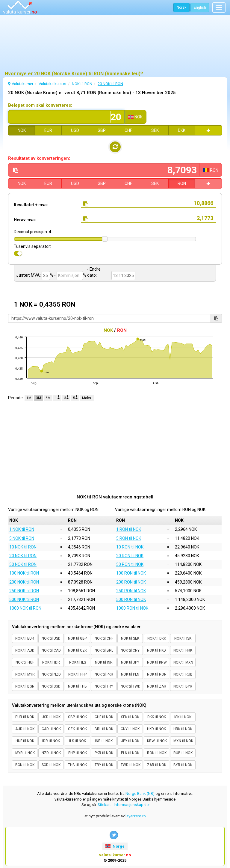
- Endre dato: (94, 272)
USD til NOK (51, 717)
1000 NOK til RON (25, 608)
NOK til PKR (104, 674)
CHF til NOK (104, 717)
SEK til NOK (130, 717)
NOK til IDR (51, 662)
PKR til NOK (104, 753)
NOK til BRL (104, 650)
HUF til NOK (25, 741)
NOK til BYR (183, 686)
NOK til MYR (25, 674)
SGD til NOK (51, 765)
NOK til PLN (130, 674)
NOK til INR (104, 662)
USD (75, 130)
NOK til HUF (25, 662)
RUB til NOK (183, 753)
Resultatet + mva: (31, 205)
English (200, 7)
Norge (115, 846)
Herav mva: (25, 220)
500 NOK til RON (24, 599)
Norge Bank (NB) (140, 794)
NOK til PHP (78, 674)
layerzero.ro (136, 816)
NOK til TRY (104, 686)
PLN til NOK (130, 753)
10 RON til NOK (130, 547)
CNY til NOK (130, 729)
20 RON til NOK (130, 556)
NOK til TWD (131, 686)
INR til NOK (104, 741)
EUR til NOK (25, 717)
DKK (182, 130)
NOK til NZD (51, 674)
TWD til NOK (131, 765)
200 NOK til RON (24, 582)
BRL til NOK (104, 729)
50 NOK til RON (23, 564)
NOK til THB (77, 686)
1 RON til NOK (129, 529)
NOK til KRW (157, 662)
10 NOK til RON (23, 547)
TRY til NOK (104, 765)
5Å (75, 398)
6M (48, 398)
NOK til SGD (51, 686)
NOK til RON (157, 674)
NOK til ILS (78, 662)
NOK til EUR (25, 638)
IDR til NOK (51, 741)
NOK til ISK (183, 638)
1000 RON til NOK (132, 608)
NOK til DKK (157, 638)
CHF (128, 130)
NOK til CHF (104, 638)
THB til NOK (77, 765)
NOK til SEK (130, 638)
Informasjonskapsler (132, 805)
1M (29, 398)
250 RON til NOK (131, 591)
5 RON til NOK (129, 538)
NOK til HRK (183, 650)
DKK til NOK (157, 717)
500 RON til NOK (131, 599)
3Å (66, 398)
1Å (57, 398)
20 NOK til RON (23, 556)
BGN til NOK (25, 765)
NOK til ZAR (157, 686)
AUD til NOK (25, 729)
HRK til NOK (183, 729)
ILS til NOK (78, 741)
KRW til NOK (157, 741)
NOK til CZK (77, 650)
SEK (155, 130)
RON (182, 183)
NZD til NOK (51, 753)
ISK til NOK (183, 717)
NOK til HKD (156, 650)
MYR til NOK (25, 753)
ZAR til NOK (157, 765)
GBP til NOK (77, 717)
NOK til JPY (130, 662)
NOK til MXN (183, 662)
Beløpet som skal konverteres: (40, 105)
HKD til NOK (156, 729)
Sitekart (104, 805)
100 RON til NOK (131, 573)
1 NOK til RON (22, 529)
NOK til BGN (25, 686)
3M (38, 398)
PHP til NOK (78, 753)
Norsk (181, 7)
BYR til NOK (183, 765)
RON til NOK (157, 753)
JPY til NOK (130, 741)
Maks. (87, 398)
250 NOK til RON (24, 591)
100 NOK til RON (24, 573)
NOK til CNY (130, 650)
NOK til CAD (51, 650)
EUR (48, 130)
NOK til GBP (77, 638)
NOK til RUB (183, 674)
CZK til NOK (77, 729)
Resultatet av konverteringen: (39, 158)
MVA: (36, 275)
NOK (22, 130)
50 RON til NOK (130, 564)
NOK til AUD (25, 650)
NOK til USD (51, 638)
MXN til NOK (183, 741)
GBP (102, 130)
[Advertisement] (115, 43)
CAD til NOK (51, 729)
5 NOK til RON (22, 538)
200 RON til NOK (131, 582)
